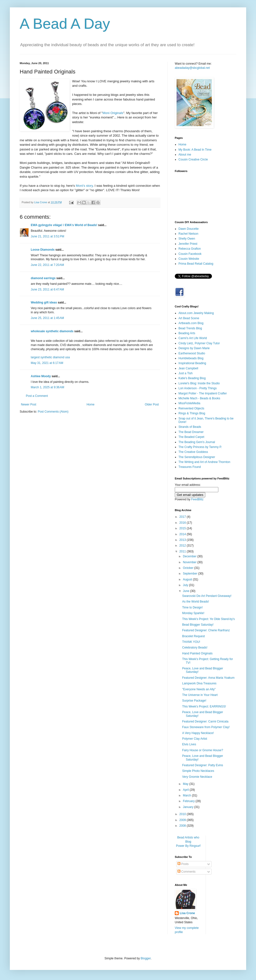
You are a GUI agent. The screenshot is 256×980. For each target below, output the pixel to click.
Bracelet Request (193, 636)
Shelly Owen (187, 239)
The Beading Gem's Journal (197, 442)
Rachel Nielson (188, 234)
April (186, 790)
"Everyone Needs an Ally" (199, 689)
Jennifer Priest (188, 244)
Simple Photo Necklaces (198, 771)
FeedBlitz (197, 499)
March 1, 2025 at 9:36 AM (48, 387)
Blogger (146, 958)
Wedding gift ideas (44, 303)
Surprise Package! (194, 701)
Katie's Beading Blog (192, 378)
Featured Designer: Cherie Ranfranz (206, 630)
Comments (186, 872)
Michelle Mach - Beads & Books (199, 398)
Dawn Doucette (189, 229)
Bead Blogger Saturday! (198, 625)
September (191, 574)
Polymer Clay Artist (195, 739)
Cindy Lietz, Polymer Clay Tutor (199, 343)
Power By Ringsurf (188, 846)
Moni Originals (113, 113)
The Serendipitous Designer (197, 457)
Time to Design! (192, 607)
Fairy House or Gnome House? (203, 750)
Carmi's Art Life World (193, 338)
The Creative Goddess (193, 452)
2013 (183, 540)
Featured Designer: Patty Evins (203, 765)
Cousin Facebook (190, 254)
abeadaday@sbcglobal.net (192, 68)
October (189, 568)
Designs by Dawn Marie (194, 348)
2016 (183, 523)
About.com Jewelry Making (196, 313)
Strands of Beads (190, 427)
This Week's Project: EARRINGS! (204, 706)
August (188, 579)
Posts (183, 864)
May (186, 784)
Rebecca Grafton (190, 249)
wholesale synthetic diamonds (52, 331)
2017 (183, 517)
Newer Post (29, 404)
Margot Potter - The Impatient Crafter (203, 393)
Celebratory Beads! (195, 648)
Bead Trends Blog (190, 328)
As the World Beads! (196, 602)
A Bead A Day (65, 24)
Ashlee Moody (41, 376)
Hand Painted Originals (197, 653)
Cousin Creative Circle (193, 159)
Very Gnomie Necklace (197, 777)
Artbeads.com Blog (191, 323)
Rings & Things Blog (192, 413)
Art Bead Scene (189, 318)
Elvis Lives (189, 744)
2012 (183, 546)
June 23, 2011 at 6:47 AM (47, 289)
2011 (183, 551)
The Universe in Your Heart (200, 695)
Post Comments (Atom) (53, 412)
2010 (183, 814)
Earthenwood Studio (192, 353)
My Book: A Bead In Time (195, 150)
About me (185, 155)
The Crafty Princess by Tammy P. (200, 447)
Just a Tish (185, 373)
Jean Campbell (188, 368)
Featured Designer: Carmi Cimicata (205, 721)
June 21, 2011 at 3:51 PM (48, 236)
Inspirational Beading (192, 363)
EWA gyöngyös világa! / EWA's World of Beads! (64, 225)
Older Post (152, 404)
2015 (183, 528)
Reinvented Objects (191, 408)
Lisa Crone (187, 913)
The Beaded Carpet (191, 437)
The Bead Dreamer (191, 432)
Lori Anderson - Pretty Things (198, 388)
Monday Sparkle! (193, 613)
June (186, 591)
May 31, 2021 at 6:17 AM (47, 363)
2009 (183, 820)
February (189, 801)
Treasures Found (190, 467)
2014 (183, 534)
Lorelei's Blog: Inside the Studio (199, 383)
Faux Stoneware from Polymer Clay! (206, 727)
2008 (183, 826)
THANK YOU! (191, 642)
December (190, 556)
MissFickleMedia (189, 403)
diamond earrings (43, 278)
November (190, 562)
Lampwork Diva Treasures (199, 683)
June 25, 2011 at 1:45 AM (47, 318)
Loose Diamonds (43, 250)
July (186, 585)
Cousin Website (189, 259)
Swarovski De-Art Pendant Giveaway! (207, 596)
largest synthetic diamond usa (50, 357)
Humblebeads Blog (191, 358)
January (189, 807)
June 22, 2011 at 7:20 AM (47, 265)
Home (91, 404)
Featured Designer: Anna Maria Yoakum (208, 678)
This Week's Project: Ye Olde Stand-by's (208, 619)
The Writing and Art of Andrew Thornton (204, 462)
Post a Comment (37, 396)
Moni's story (84, 186)
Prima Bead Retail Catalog (196, 264)
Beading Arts (187, 333)
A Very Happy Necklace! (198, 733)
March (187, 795)
